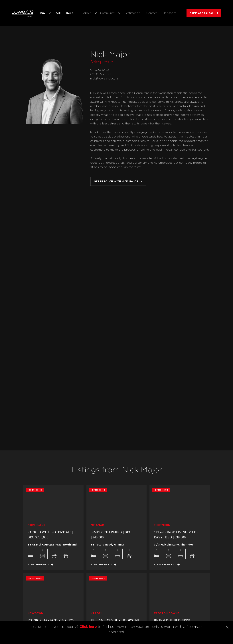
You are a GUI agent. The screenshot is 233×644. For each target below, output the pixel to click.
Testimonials (133, 13)
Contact (152, 13)
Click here (88, 626)
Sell (58, 13)
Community (107, 13)
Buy (43, 13)
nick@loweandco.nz (104, 78)
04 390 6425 (100, 70)
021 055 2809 (100, 74)
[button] (45, 13)
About (87, 13)
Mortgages (170, 13)
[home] (23, 13)
